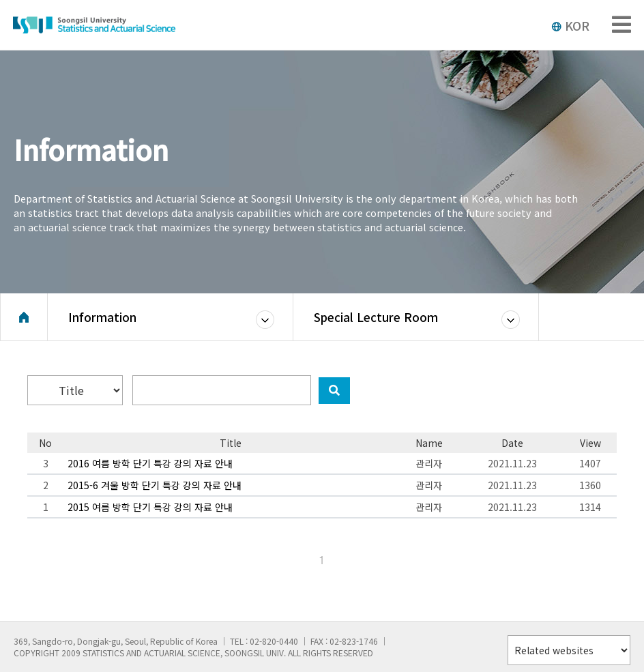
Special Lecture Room (376, 317)
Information (102, 317)
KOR (570, 25)
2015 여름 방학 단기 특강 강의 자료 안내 (150, 507)
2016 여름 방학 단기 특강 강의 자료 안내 (150, 463)
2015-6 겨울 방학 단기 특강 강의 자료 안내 (155, 485)
